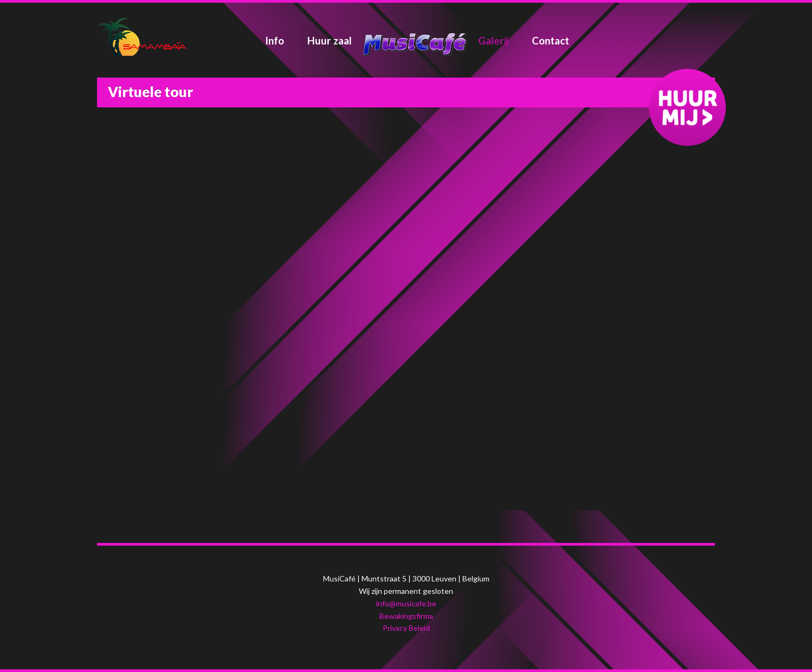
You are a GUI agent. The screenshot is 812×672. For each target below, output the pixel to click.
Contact (550, 40)
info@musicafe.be (406, 603)
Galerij (493, 40)
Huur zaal (330, 40)
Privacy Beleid (406, 628)
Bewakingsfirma (406, 616)
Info (275, 40)
